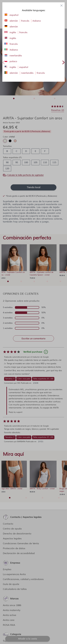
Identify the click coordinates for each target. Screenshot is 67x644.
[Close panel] (61, 6)
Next (64, 62)
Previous (3, 62)
